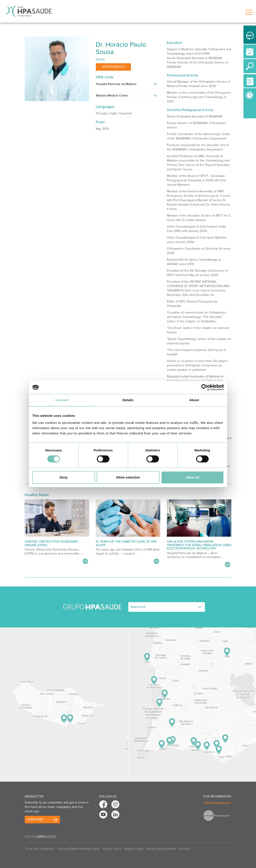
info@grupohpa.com (217, 802)
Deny (64, 477)
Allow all (192, 477)
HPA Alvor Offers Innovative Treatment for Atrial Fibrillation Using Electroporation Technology (199, 545)
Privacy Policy (112, 849)
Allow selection (128, 477)
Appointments (113, 67)
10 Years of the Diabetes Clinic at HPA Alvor (126, 543)
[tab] (128, 85)
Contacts (184, 849)
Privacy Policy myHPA (161, 849)
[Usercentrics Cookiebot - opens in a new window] (205, 387)
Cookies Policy (133, 849)
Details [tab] (128, 400)
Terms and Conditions (39, 849)
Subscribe (35, 819)
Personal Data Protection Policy (78, 849)
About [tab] (194, 400)
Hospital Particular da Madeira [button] (116, 84)
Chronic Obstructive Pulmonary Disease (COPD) (52, 543)
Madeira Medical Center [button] (112, 96)
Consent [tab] (62, 400)
